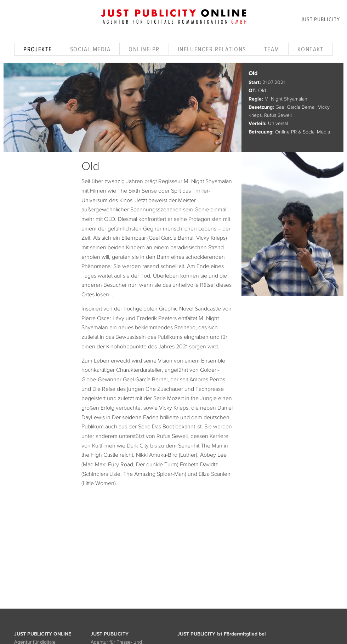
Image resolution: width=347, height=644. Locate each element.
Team (272, 49)
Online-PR (144, 49)
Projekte (38, 49)
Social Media (90, 49)
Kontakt (311, 49)
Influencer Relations (212, 49)
